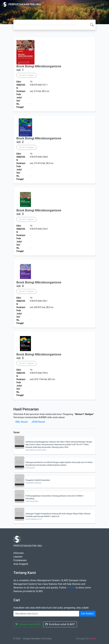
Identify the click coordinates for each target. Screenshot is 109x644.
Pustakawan (20, 560)
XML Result (21, 422)
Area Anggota (21, 564)
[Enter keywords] (46, 614)
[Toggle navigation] (102, 4)
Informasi (19, 553)
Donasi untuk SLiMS (28, 624)
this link (71, 588)
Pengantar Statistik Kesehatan (38, 480)
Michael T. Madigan (26, 75)
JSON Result (38, 422)
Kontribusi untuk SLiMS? (60, 624)
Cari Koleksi (87, 614)
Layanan (18, 557)
